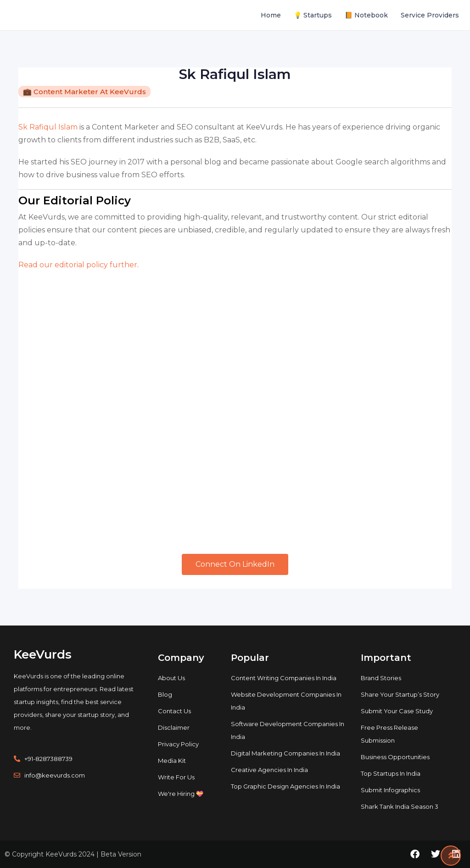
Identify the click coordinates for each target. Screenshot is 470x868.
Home (271, 15)
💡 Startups (313, 15)
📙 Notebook (366, 15)
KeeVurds (43, 654)
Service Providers (430, 15)
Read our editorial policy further (78, 265)
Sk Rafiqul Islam (48, 127)
